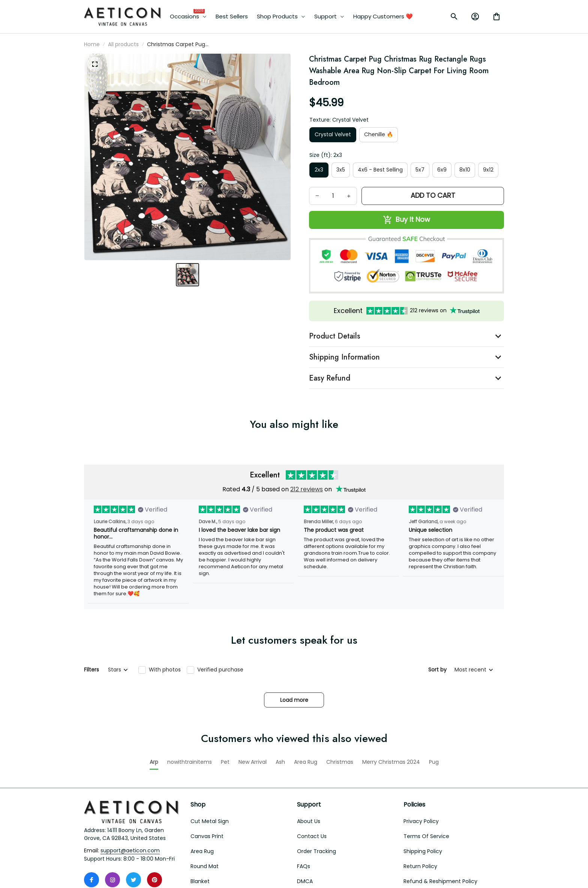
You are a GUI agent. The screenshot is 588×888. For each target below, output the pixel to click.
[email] (130, 809)
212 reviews (307, 489)
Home (92, 44)
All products (123, 44)
